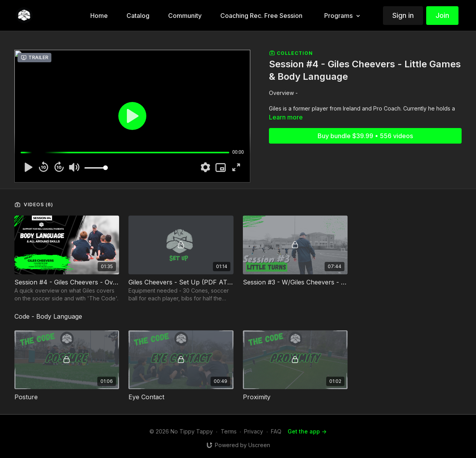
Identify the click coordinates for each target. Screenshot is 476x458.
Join (442, 15)
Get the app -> (307, 431)
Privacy (254, 431)
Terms (229, 431)
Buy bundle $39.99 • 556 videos (365, 136)
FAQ (276, 431)
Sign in (403, 15)
